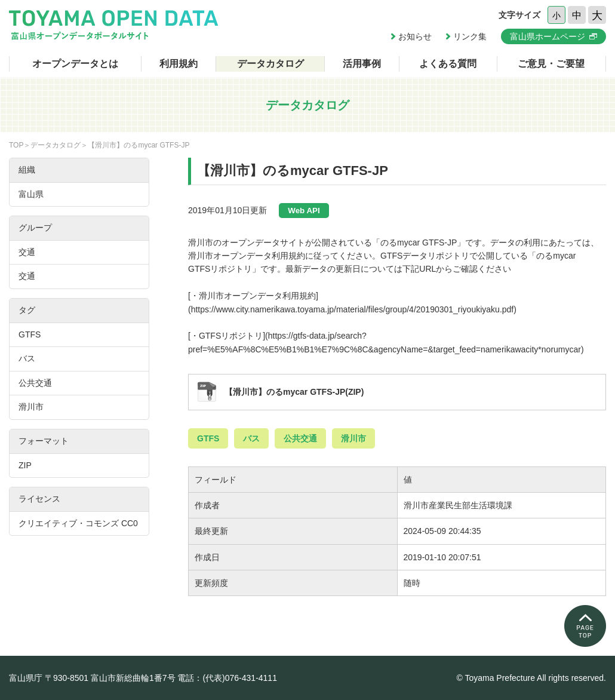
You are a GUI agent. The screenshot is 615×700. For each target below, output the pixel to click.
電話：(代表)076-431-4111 (227, 678)
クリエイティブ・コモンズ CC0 (78, 523)
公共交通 (300, 438)
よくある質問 (448, 64)
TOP (16, 145)
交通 (27, 252)
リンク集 (470, 36)
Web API (304, 211)
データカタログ (270, 64)
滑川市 (353, 438)
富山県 (31, 194)
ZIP (25, 465)
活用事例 (362, 64)
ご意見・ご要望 (551, 64)
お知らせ (415, 36)
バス (251, 438)
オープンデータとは (75, 64)
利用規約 (179, 64)
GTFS (208, 438)
